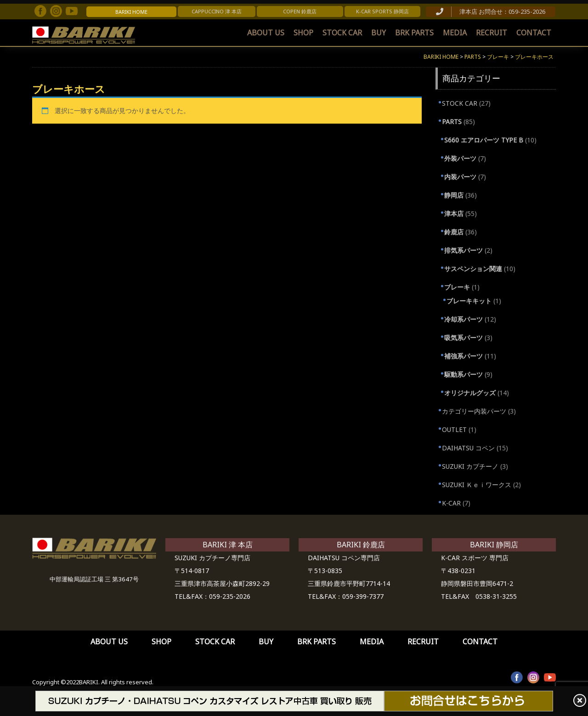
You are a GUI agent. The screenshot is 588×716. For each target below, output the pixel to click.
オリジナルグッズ (470, 393)
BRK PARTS (414, 33)
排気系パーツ (464, 250)
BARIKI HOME (131, 12)
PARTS (452, 122)
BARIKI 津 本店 (228, 545)
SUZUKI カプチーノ (470, 466)
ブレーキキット (469, 301)
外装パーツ (460, 158)
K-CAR (451, 503)
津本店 (454, 213)
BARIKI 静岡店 (494, 545)
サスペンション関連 (473, 269)
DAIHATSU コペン (468, 448)
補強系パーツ (464, 356)
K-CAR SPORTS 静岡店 (382, 11)
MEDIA (455, 33)
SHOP (303, 33)
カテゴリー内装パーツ (474, 411)
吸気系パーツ (464, 338)
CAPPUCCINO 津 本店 (217, 11)
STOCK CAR (342, 33)
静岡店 (454, 195)
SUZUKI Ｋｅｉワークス (477, 485)
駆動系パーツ (464, 374)
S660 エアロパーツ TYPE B (484, 140)
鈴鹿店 (454, 232)
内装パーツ (460, 177)
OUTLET (454, 429)
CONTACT (534, 33)
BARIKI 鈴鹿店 (361, 545)
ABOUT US (266, 33)
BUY (379, 33)
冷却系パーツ (464, 319)
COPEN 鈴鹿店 (300, 11)
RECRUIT (492, 33)
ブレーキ (457, 287)
